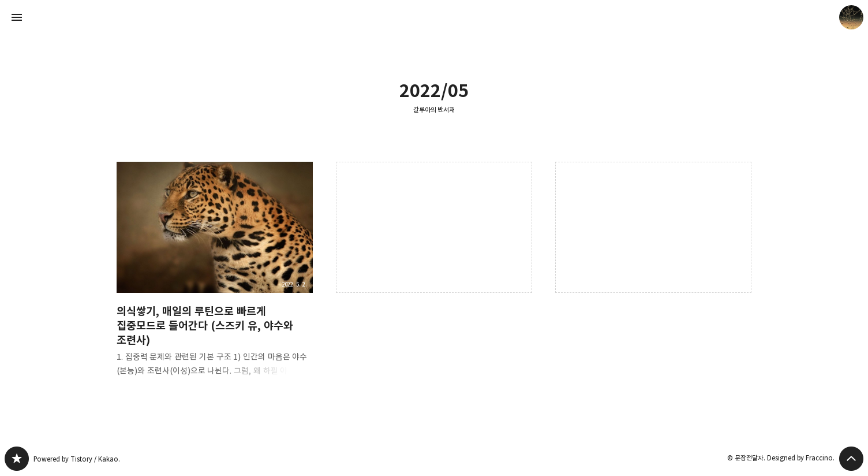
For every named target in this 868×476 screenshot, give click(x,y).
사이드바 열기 (17, 17)
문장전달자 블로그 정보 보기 (851, 17)
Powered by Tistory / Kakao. (77, 459)
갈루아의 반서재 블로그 (17, 459)
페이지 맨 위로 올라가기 (851, 459)
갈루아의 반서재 (434, 109)
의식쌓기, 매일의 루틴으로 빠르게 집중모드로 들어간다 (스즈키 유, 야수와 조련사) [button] (215, 278)
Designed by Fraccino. (801, 458)
